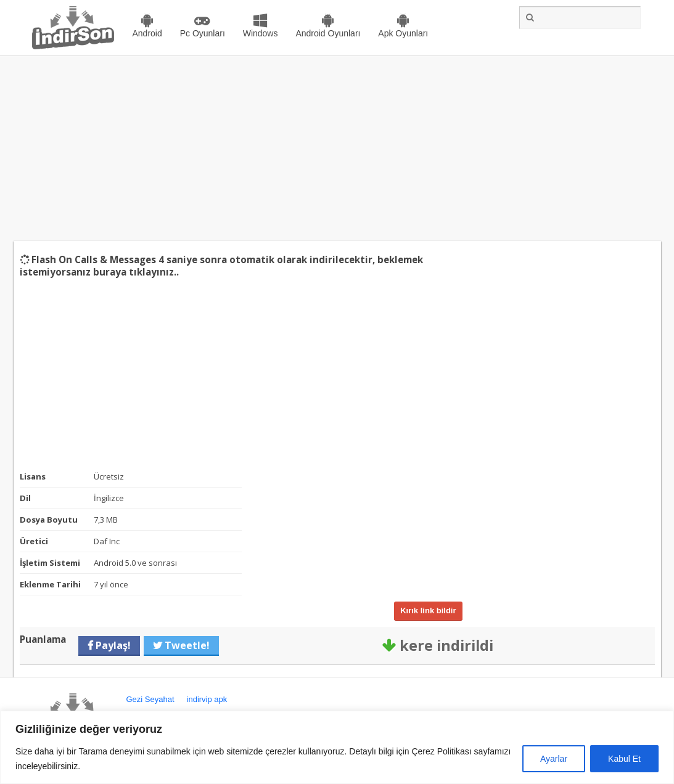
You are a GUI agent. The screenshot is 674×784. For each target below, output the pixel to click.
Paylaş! (112, 645)
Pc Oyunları (203, 33)
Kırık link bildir (428, 610)
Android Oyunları (328, 33)
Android (147, 33)
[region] (337, 747)
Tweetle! (186, 645)
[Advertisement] (337, 149)
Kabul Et (624, 759)
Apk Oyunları (403, 33)
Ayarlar (554, 759)
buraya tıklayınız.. (136, 272)
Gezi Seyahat (150, 699)
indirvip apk (207, 699)
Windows (261, 33)
